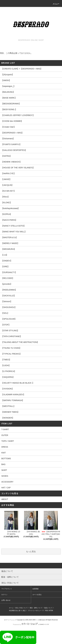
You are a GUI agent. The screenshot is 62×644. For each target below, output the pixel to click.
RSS (47, 611)
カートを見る (37, 595)
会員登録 (35, 589)
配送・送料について (36, 608)
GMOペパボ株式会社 (39, 620)
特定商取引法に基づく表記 (17, 611)
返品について (48, 608)
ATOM (51, 611)
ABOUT (5, 499)
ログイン (4, 595)
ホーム (11, 608)
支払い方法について (21, 608)
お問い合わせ (6, 600)
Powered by (31, 624)
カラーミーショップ (10, 620)
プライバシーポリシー (35, 611)
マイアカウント (7, 589)
